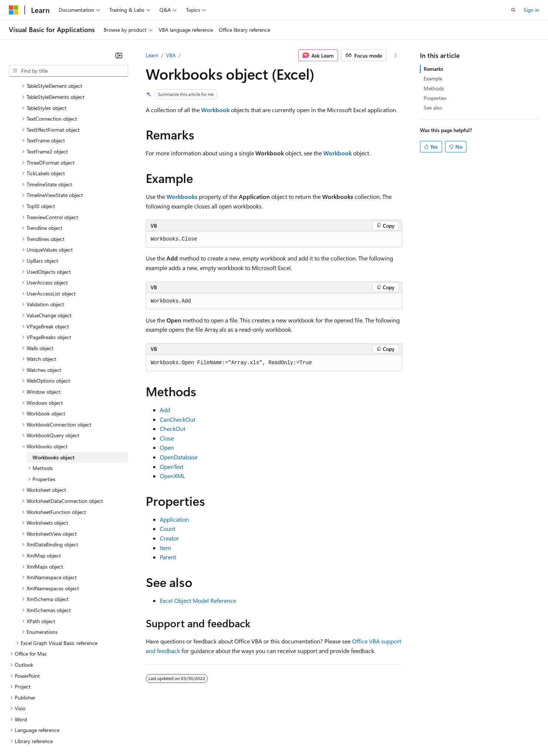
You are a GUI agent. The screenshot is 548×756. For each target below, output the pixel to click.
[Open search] (513, 10)
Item (166, 548)
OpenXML (173, 476)
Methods (434, 88)
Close (167, 438)
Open (167, 447)
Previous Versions (67, 733)
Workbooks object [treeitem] (54, 393)
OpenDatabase (179, 457)
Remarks (433, 69)
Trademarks (306, 733)
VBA (171, 55)
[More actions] (396, 55)
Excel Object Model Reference (198, 600)
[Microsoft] (14, 10)
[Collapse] (119, 55)
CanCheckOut (178, 419)
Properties (435, 98)
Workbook (215, 110)
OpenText (172, 467)
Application (174, 519)
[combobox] (68, 71)
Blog (101, 733)
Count (168, 529)
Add (165, 410)
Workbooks (182, 196)
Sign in (531, 10)
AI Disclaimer (24, 733)
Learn (152, 55)
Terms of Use (270, 733)
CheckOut (173, 429)
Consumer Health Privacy (212, 733)
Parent (168, 557)
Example (433, 78)
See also (433, 108)
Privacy (161, 733)
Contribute (132, 733)
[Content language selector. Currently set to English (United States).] (43, 716)
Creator (169, 538)
